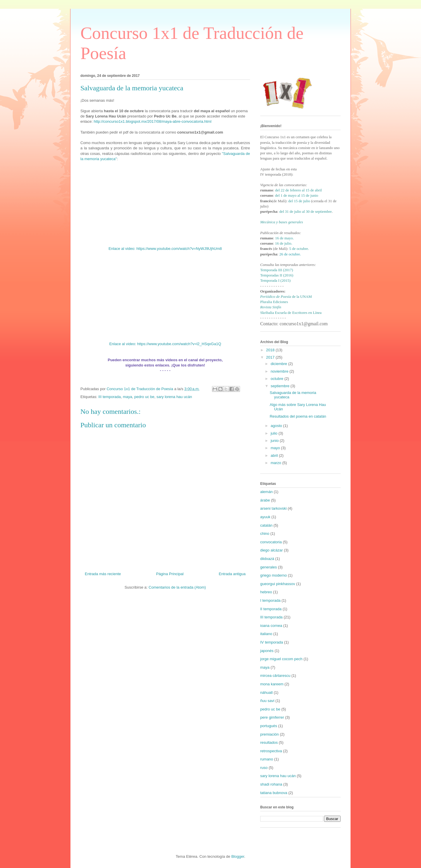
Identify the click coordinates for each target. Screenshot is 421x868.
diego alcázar (271, 550)
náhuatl (266, 693)
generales (269, 567)
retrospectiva (271, 751)
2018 (271, 350)
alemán (266, 492)
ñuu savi (267, 701)
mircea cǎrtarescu (275, 676)
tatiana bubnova (274, 793)
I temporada (270, 600)
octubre (278, 379)
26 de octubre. (290, 254)
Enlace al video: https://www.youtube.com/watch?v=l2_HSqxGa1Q (165, 344)
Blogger (238, 856)
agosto (277, 426)
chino (265, 534)
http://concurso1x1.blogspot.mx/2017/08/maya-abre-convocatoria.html (153, 121)
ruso (264, 768)
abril (275, 455)
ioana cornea (271, 626)
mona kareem (272, 684)
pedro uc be (144, 397)
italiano (266, 634)
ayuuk (265, 517)
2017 (271, 357)
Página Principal (170, 574)
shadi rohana (271, 784)
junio (275, 441)
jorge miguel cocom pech (281, 659)
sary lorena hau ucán (174, 397)
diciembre (279, 364)
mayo (276, 448)
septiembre (281, 386)
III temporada (109, 397)
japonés (267, 651)
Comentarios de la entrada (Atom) (177, 587)
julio (275, 433)
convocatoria (271, 542)
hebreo (266, 592)
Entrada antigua (232, 574)
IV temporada (272, 642)
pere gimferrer (272, 717)
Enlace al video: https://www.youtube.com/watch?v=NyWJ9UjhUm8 (165, 249)
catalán (266, 525)
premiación (270, 734)
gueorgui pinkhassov (278, 584)
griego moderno (274, 575)
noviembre (280, 371)
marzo (277, 463)
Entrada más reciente (103, 574)
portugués (269, 726)
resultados (269, 742)
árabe (265, 500)
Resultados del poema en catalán (298, 416)
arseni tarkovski (273, 508)
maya (127, 397)
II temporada (271, 609)
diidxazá (267, 559)
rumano (267, 759)
